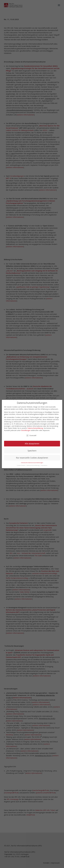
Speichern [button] (32, 451)
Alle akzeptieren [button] (32, 443)
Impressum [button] (44, 465)
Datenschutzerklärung (35, 428)
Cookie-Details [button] (21, 465)
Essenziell (31, 435)
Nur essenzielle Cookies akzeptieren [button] (32, 458)
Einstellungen (26, 430)
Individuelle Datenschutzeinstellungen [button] (32, 463)
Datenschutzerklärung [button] (33, 465)
